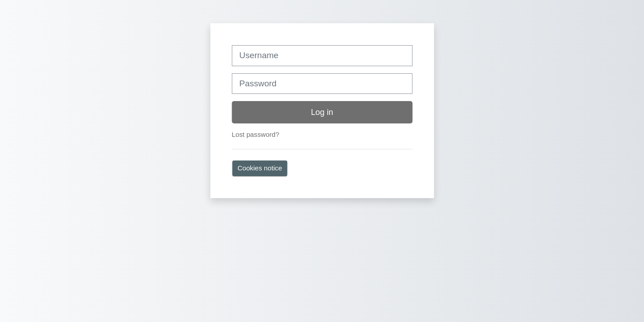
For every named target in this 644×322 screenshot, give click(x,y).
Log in (322, 112)
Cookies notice (260, 168)
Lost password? (255, 134)
